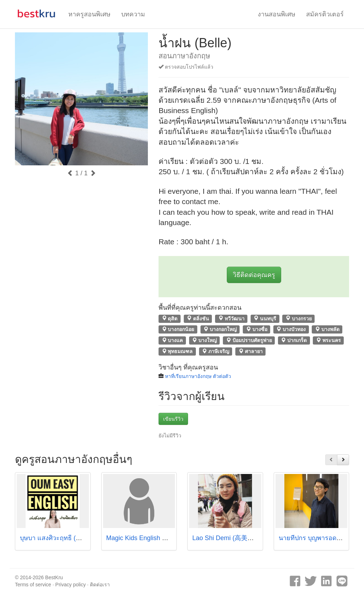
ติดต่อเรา (100, 585)
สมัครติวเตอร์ (325, 14)
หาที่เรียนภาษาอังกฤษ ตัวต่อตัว (198, 376)
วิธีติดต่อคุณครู (254, 275)
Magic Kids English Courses (146, 538)
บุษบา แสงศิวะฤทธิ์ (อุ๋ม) (53, 538)
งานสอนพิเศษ (277, 14)
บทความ (133, 14)
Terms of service (33, 585)
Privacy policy (71, 585)
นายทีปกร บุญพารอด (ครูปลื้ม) (321, 538)
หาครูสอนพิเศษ (89, 14)
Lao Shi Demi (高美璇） (226, 538)
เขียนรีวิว (173, 419)
